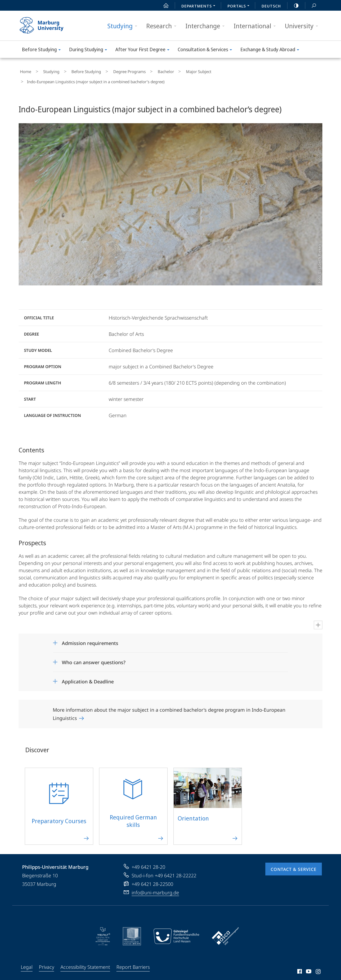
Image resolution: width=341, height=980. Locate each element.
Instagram (318, 967)
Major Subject (172, 70)
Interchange (207, 26)
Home (24, 70)
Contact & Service (294, 864)
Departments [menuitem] (200, 6)
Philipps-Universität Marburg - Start (47, 26)
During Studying (90, 50)
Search (311, 6)
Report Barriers (133, 962)
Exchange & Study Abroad (271, 50)
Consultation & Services (207, 50)
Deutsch (271, 6)
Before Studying (43, 50)
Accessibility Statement (85, 962)
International (256, 26)
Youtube (308, 967)
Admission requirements (90, 638)
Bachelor (144, 70)
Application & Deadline (88, 676)
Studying (124, 26)
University (303, 26)
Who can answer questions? (94, 657)
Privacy (46, 962)
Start (163, 6)
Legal (27, 962)
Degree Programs (113, 70)
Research (163, 26)
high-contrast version (293, 6)
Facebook (299, 967)
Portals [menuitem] (240, 6)
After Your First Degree (144, 50)
